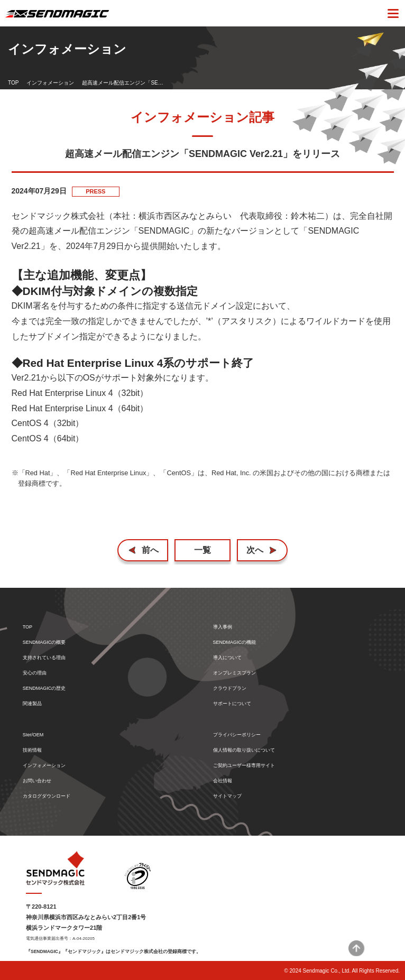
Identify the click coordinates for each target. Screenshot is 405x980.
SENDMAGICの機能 (235, 642)
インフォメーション (50, 83)
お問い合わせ (37, 781)
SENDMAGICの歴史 (44, 688)
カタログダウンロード (47, 796)
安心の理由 (35, 673)
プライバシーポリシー (237, 735)
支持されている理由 (44, 658)
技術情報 (32, 750)
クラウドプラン (230, 688)
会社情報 (223, 781)
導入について (227, 658)
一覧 (202, 550)
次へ (255, 550)
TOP (13, 83)
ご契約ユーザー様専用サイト (244, 766)
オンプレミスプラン (234, 673)
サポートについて (232, 704)
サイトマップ (227, 796)
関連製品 (32, 704)
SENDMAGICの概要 (44, 642)
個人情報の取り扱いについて (244, 750)
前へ (150, 550)
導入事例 (223, 627)
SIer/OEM (33, 735)
